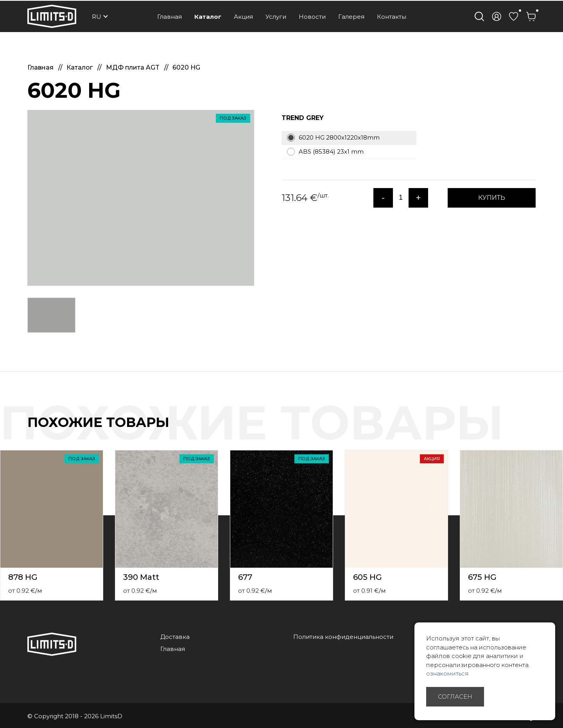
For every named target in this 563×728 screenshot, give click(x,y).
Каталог (208, 17)
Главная (169, 17)
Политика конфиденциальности (343, 637)
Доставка (175, 637)
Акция (243, 17)
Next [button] (558, 430)
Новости (312, 17)
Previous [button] (543, 430)
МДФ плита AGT (134, 67)
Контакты (392, 17)
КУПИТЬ (492, 198)
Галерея (351, 17)
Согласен (455, 697)
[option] (141, 198)
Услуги (276, 17)
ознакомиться (447, 673)
